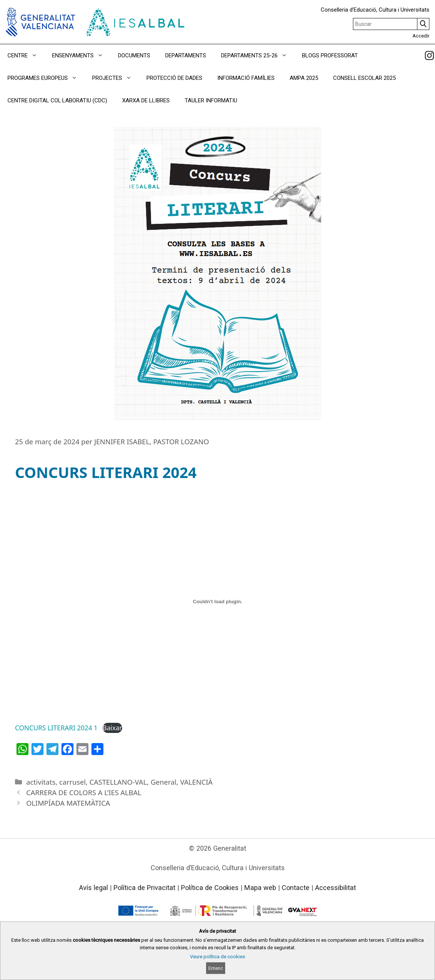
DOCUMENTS (134, 55)
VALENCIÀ (197, 782)
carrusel (72, 782)
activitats (41, 782)
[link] (429, 55)
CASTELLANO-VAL (118, 782)
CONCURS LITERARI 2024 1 (56, 728)
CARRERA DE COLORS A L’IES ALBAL (84, 792)
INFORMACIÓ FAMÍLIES (246, 78)
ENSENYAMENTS (81, 55)
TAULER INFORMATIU (211, 100)
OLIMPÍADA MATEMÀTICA (68, 803)
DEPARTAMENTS (186, 55)
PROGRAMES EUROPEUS (46, 78)
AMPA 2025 (304, 78)
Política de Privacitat (144, 888)
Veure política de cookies (217, 957)
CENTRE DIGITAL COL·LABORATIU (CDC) (57, 100)
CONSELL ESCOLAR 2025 (364, 78)
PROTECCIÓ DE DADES (174, 78)
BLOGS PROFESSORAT (330, 55)
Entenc (216, 968)
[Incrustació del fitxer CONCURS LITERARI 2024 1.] (217, 601)
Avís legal (93, 888)
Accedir (421, 36)
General (164, 782)
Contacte (296, 888)
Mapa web (260, 888)
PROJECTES (116, 78)
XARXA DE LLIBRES (146, 100)
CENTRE (26, 55)
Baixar (112, 728)
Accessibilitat (336, 888)
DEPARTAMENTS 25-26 (258, 55)
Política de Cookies (210, 888)
